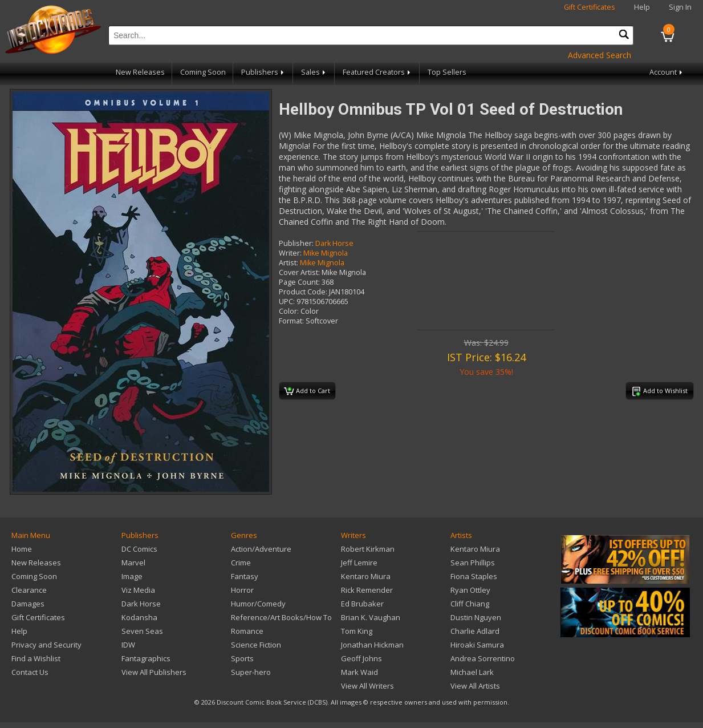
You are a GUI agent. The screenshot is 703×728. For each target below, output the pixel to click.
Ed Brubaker (362, 604)
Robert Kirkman (368, 549)
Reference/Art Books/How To (281, 617)
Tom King (357, 631)
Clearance (29, 590)
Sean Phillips (473, 563)
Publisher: (296, 243)
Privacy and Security (46, 645)
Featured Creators (377, 72)
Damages (28, 604)
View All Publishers (154, 672)
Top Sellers (447, 72)
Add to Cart (307, 391)
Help (642, 7)
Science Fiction (256, 645)
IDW (128, 645)
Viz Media (138, 590)
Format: (291, 321)
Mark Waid (359, 672)
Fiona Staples (474, 576)
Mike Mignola (326, 253)
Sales (314, 72)
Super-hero (251, 672)
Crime (241, 563)
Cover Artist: (299, 272)
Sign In (680, 7)
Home (22, 549)
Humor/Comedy (258, 604)
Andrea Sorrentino (483, 658)
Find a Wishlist (36, 658)
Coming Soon (203, 72)
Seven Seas (142, 631)
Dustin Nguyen (476, 617)
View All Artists (475, 686)
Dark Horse (334, 243)
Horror (242, 590)
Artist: (288, 263)
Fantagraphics (146, 658)
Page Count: (299, 282)
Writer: (290, 253)
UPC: (287, 302)
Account (667, 72)
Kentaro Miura (366, 576)
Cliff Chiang (470, 604)
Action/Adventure (261, 549)
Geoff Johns (361, 658)
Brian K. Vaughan (371, 617)
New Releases (140, 72)
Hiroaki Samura (477, 645)
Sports (242, 658)
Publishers (263, 72)
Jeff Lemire (359, 563)
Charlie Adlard (475, 631)
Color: (289, 311)
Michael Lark (472, 672)
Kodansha (139, 617)
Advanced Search (600, 55)
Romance (247, 631)
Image (132, 576)
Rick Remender (367, 590)
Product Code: (303, 292)
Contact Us (30, 672)
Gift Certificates (590, 7)
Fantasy (245, 576)
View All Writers (367, 686)
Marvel (133, 563)
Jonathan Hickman (372, 645)
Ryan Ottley (470, 590)
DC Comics (139, 549)
